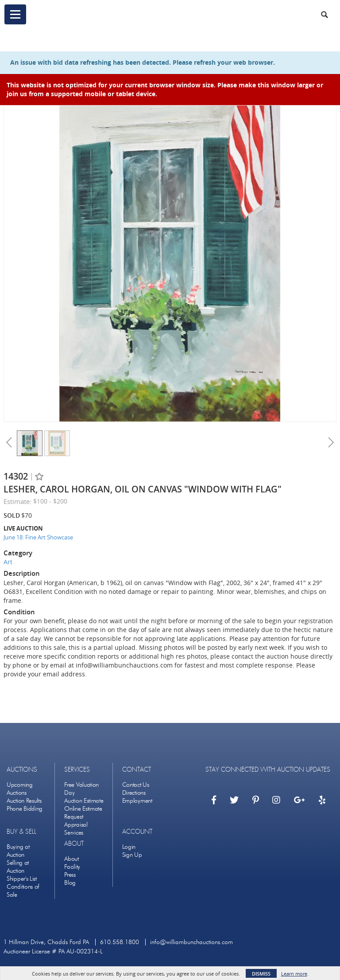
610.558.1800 (120, 942)
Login (129, 847)
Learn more (294, 974)
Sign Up (132, 855)
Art (8, 562)
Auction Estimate (84, 801)
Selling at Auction (18, 867)
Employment (137, 801)
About (71, 859)
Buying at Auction (18, 851)
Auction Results (24, 801)
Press (70, 875)
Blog (70, 883)
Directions (134, 793)
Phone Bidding (25, 809)
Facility (72, 867)
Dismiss (261, 974)
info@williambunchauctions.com (191, 942)
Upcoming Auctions (20, 789)
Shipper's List (22, 879)
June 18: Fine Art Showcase (38, 537)
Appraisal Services (76, 829)
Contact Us (136, 785)
